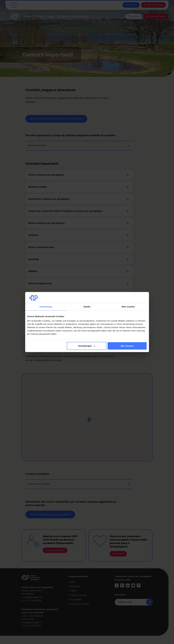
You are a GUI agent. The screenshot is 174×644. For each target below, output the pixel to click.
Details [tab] (87, 307)
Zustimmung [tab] (46, 307)
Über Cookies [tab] (128, 307)
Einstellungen (87, 346)
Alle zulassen (127, 346)
